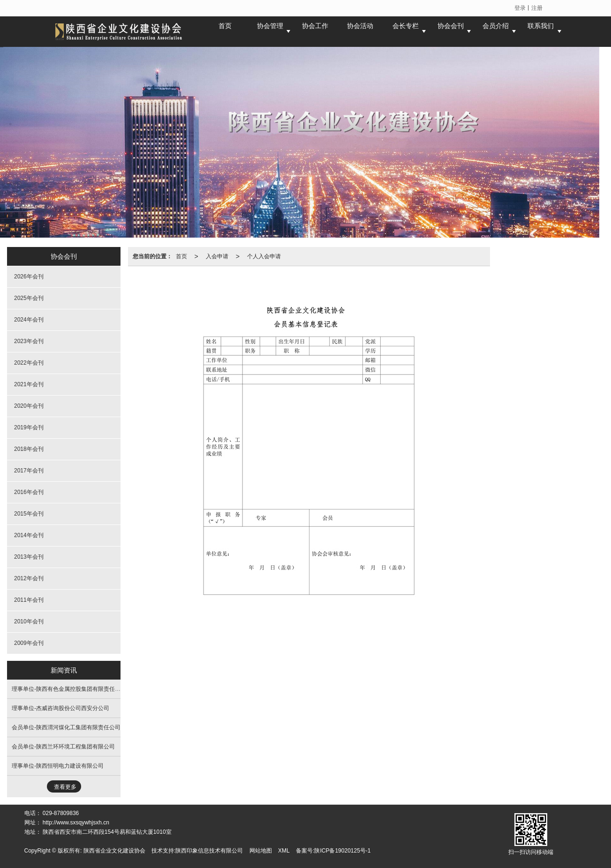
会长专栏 (406, 31)
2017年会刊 (29, 471)
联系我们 (541, 31)
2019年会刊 (29, 427)
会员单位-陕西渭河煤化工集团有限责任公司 (66, 727)
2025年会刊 (29, 298)
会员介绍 (496, 31)
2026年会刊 (29, 277)
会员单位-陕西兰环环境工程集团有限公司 (63, 747)
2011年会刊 (29, 600)
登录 (520, 8)
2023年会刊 (29, 341)
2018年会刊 (29, 449)
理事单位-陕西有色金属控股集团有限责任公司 (69, 689)
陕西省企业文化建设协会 (114, 851)
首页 (181, 256)
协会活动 (360, 31)
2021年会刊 (29, 384)
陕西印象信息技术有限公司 (209, 851)
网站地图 (261, 851)
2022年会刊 (29, 363)
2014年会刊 (29, 535)
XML (284, 851)
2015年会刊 (29, 514)
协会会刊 (451, 31)
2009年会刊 (29, 643)
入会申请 (217, 256)
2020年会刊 (29, 406)
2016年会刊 (29, 492)
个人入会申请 (264, 256)
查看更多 (65, 787)
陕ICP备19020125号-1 (342, 851)
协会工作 (315, 31)
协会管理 (270, 31)
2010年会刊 (29, 621)
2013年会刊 (29, 557)
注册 (537, 8)
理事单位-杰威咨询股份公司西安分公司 (60, 708)
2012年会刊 (29, 578)
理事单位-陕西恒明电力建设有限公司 (58, 766)
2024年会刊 (29, 320)
